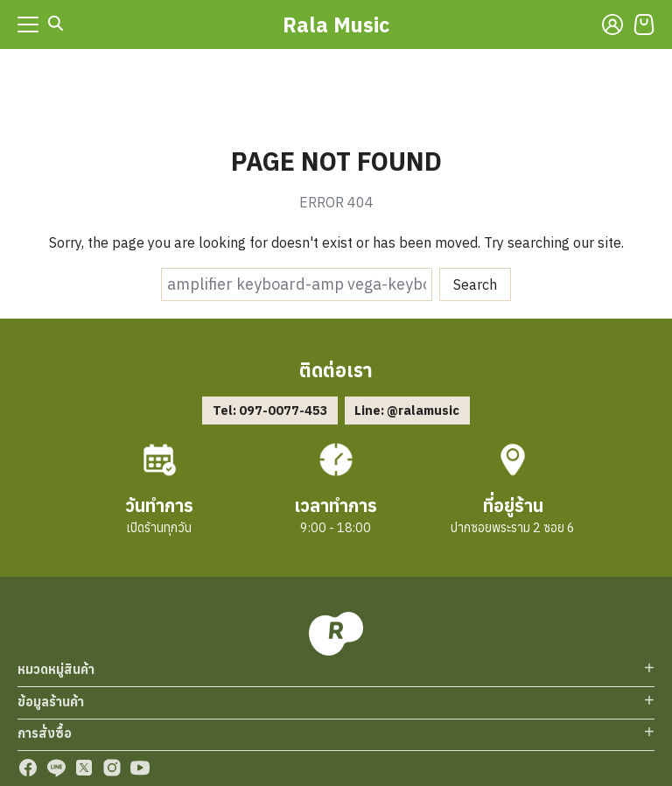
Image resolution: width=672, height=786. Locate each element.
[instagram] (112, 768)
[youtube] (140, 768)
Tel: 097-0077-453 (270, 410)
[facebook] (28, 768)
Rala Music (336, 25)
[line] (56, 768)
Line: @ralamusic (407, 410)
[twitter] (84, 768)
